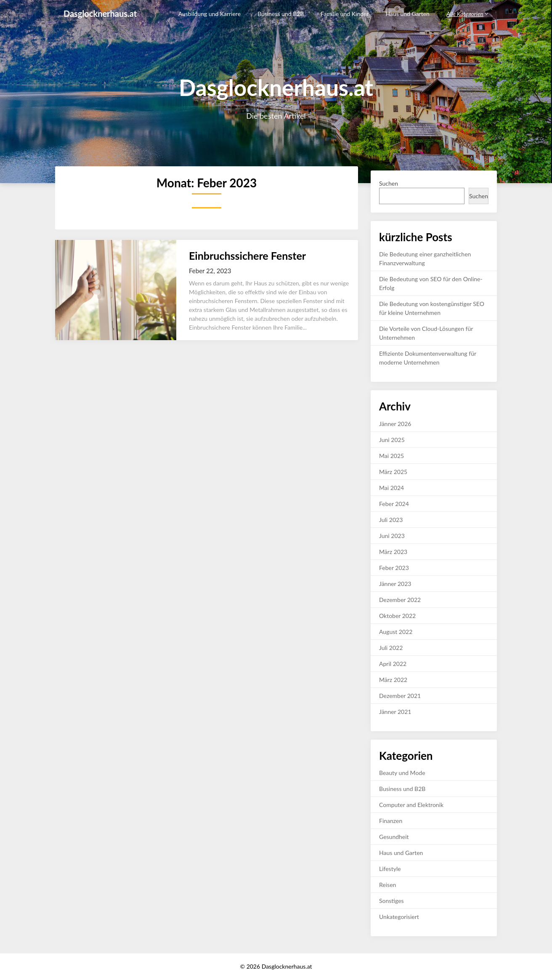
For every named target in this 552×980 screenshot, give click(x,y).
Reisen (387, 885)
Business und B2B (281, 14)
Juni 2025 (392, 440)
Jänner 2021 (395, 712)
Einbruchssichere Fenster (247, 256)
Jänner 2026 (395, 424)
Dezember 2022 (400, 600)
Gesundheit (394, 837)
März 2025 (393, 472)
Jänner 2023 (395, 584)
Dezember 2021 (400, 696)
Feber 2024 (394, 504)
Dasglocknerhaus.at (100, 13)
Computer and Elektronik (411, 805)
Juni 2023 (392, 536)
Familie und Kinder (345, 14)
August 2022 (396, 632)
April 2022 (393, 664)
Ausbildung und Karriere (210, 14)
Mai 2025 (391, 456)
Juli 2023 (391, 520)
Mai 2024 (391, 488)
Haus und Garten (408, 14)
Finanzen (391, 821)
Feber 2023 (394, 568)
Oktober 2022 (397, 616)
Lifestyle (390, 869)
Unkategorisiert (399, 917)
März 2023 (393, 552)
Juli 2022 (391, 648)
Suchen (389, 183)
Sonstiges (391, 901)
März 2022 (393, 680)
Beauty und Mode (402, 773)
